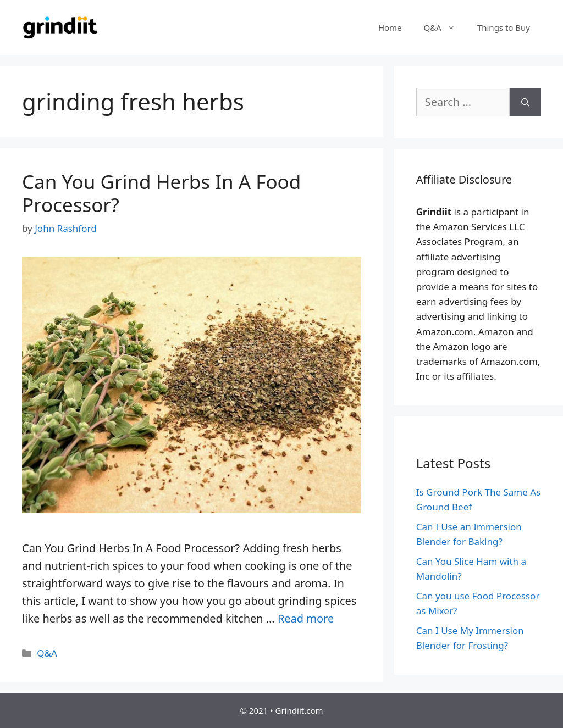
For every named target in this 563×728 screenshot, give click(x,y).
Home (390, 27)
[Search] (525, 102)
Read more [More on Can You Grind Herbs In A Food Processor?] (306, 618)
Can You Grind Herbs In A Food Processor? (161, 193)
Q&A (445, 27)
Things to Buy (504, 27)
